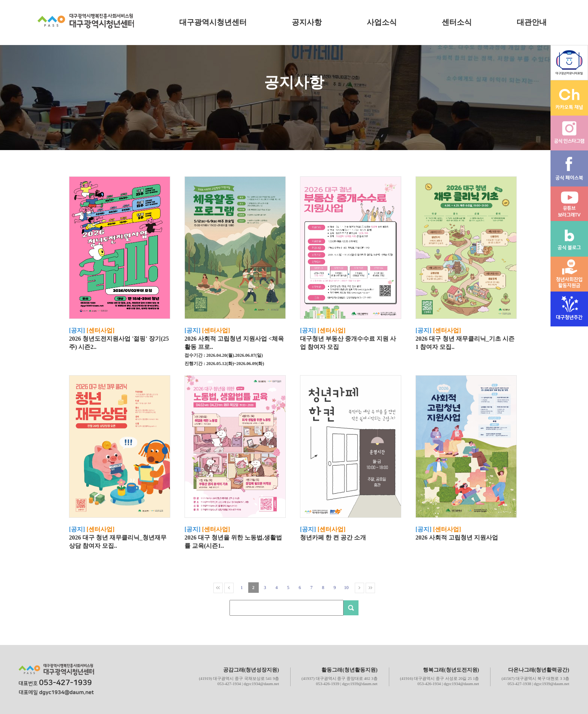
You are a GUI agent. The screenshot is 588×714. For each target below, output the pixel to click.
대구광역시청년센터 (213, 22)
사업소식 (382, 22)
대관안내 (532, 22)
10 (346, 588)
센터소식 (457, 22)
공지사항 (307, 22)
